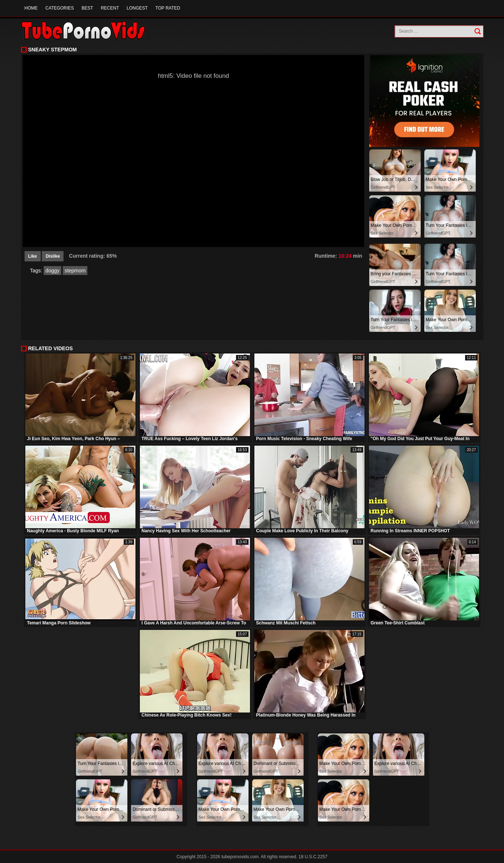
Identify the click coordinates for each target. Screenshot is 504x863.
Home (31, 8)
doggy (52, 271)
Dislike (53, 256)
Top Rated (168, 8)
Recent (110, 8)
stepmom (75, 271)
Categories (60, 8)
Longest (137, 8)
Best (87, 8)
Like (33, 256)
